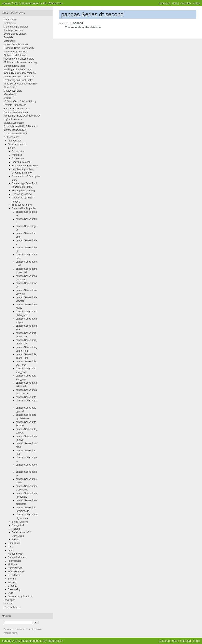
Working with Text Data (16, 52)
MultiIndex (13, 564)
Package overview (14, 30)
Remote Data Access (15, 105)
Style (11, 593)
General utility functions (20, 597)
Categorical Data (13, 91)
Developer (9, 600)
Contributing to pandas (16, 27)
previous (164, 3)
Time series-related (22, 205)
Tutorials (8, 37)
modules (185, 3)
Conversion (18, 158)
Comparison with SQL (15, 130)
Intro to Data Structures (16, 45)
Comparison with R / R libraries (20, 126)
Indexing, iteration (21, 162)
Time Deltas (10, 87)
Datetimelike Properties (24, 208)
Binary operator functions (25, 166)
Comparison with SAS (15, 134)
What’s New (10, 20)
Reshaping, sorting (22, 194)
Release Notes (12, 607)
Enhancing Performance (17, 109)
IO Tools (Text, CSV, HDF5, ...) (20, 101)
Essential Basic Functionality (19, 48)
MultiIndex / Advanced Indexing (20, 62)
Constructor (18, 151)
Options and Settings (15, 55)
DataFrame (14, 543)
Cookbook (9, 41)
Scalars (12, 579)
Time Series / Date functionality (20, 84)
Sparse (16, 540)
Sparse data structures (16, 112)
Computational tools (14, 66)
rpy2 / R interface (13, 119)
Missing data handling (23, 191)
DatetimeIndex (15, 568)
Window (12, 582)
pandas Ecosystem (14, 123)
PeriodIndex (14, 575)
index (197, 3)
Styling (7, 98)
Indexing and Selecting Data (19, 59)
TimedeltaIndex (16, 572)
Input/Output (14, 141)
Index (11, 550)
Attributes (17, 155)
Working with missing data (18, 69)
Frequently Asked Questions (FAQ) (22, 116)
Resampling (14, 589)
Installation (10, 23)
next (175, 3)
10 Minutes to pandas (15, 34)
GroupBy (13, 586)
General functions (17, 144)
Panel (11, 547)
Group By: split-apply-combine (20, 73)
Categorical (18, 525)
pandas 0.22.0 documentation (21, 3)
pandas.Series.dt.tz (26, 397)
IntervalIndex (15, 561)
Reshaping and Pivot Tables (19, 80)
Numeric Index (15, 554)
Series (11, 148)
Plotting (16, 529)
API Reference (52, 3)
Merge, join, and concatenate (19, 77)
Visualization (11, 94)
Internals (8, 604)
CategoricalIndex (17, 557)
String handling (20, 522)
